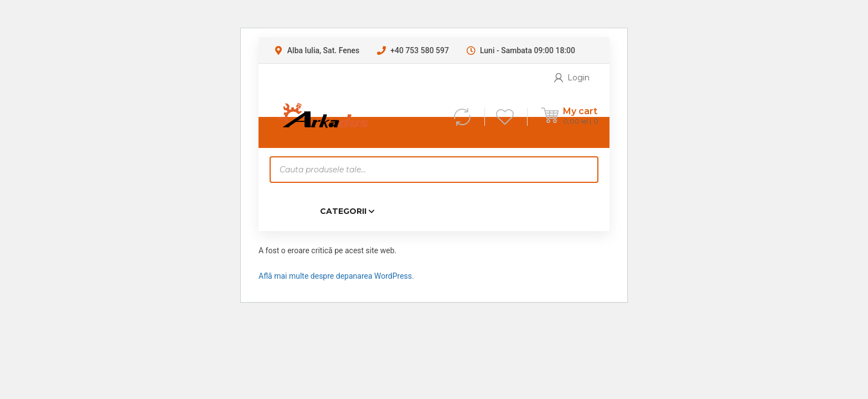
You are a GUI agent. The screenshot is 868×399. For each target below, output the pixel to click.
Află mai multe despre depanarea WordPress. (336, 276)
